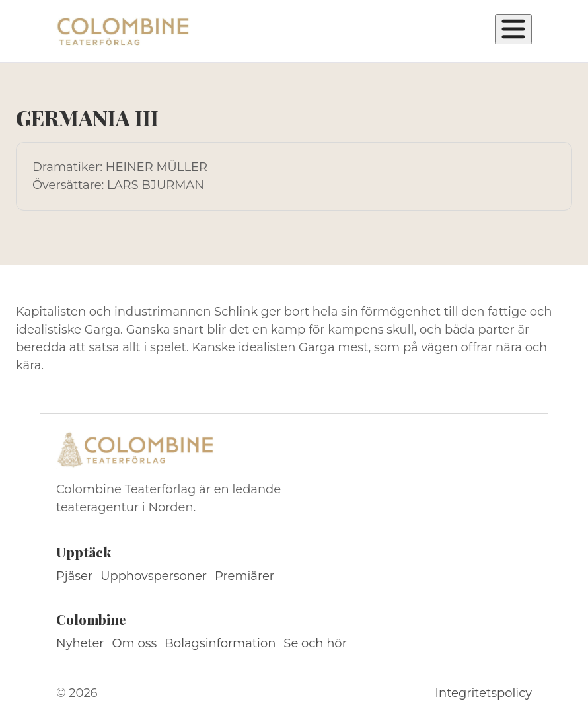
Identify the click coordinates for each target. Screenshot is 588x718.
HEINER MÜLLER (157, 167)
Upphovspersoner (154, 576)
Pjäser (74, 576)
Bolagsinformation (220, 643)
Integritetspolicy (484, 693)
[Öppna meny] (513, 29)
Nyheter (80, 643)
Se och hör (315, 643)
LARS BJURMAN (156, 185)
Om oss (135, 643)
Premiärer (244, 576)
